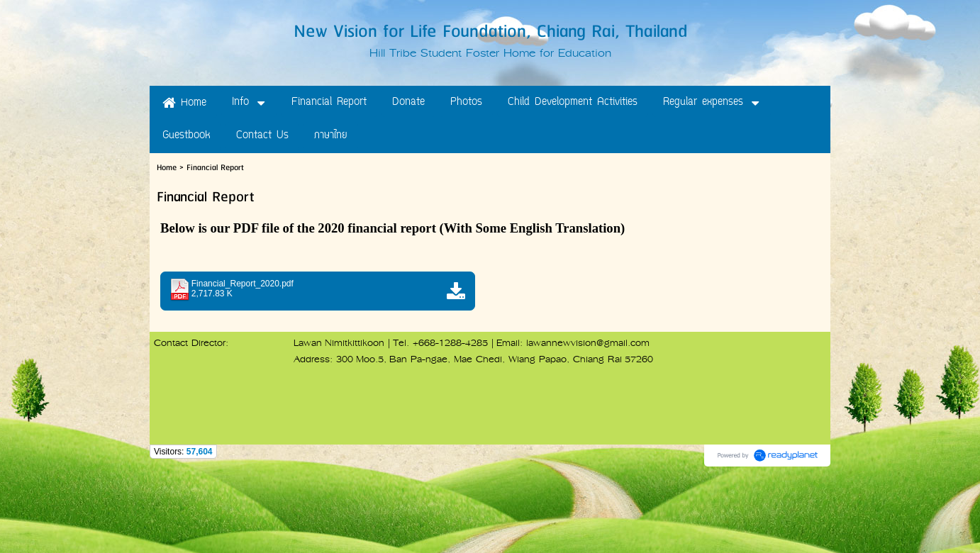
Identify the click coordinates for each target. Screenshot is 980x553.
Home (167, 168)
